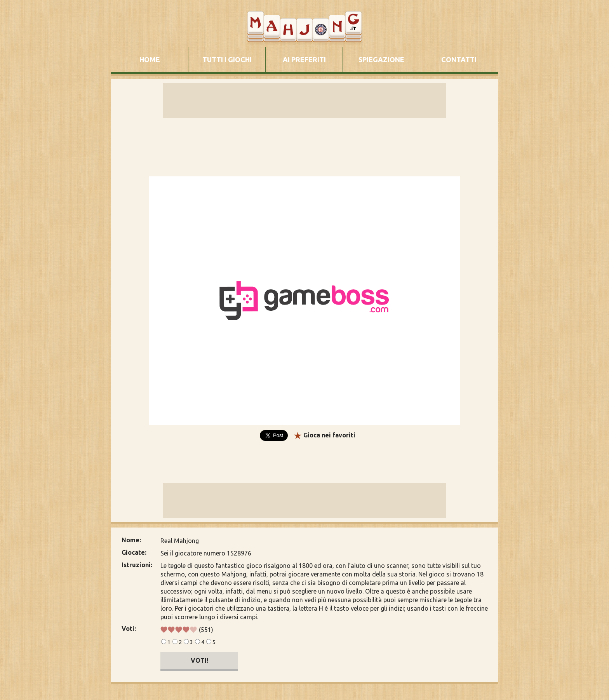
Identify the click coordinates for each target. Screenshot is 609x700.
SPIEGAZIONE (381, 59)
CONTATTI (459, 59)
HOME (150, 59)
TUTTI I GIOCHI (227, 59)
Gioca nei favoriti (329, 435)
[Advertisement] (60, 293)
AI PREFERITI (304, 59)
